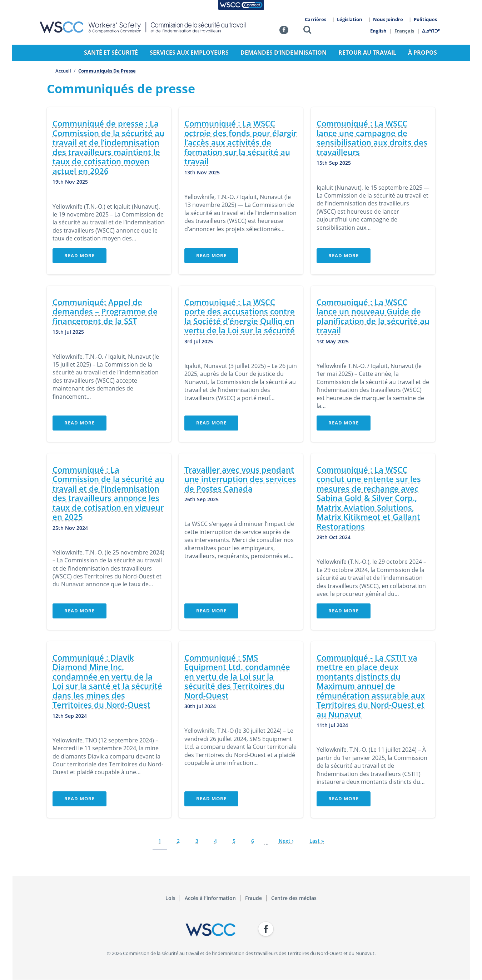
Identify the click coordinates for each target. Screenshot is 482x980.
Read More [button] (79, 255)
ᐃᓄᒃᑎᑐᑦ (431, 31)
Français (405, 31)
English (378, 31)
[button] (307, 31)
